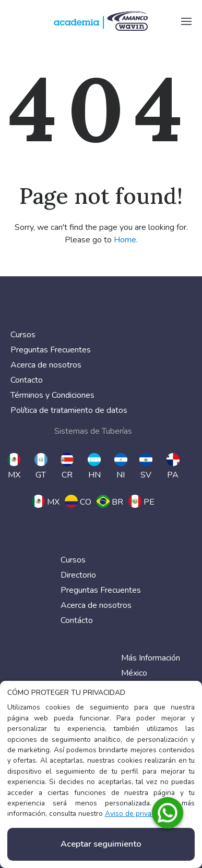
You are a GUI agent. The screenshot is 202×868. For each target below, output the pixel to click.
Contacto (27, 380)
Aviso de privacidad (137, 814)
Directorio (78, 575)
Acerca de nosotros (46, 365)
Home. (126, 240)
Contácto (77, 620)
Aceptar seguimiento (101, 844)
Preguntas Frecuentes (51, 350)
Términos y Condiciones (52, 395)
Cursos (23, 335)
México (134, 673)
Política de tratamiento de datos (69, 410)
